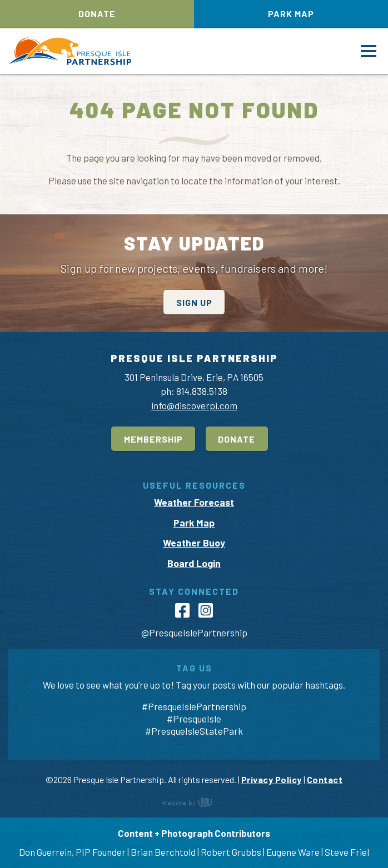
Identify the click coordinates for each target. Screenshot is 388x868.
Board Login (194, 563)
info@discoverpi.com (194, 405)
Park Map (291, 14)
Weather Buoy (194, 543)
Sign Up (194, 302)
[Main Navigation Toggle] (369, 51)
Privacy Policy (272, 779)
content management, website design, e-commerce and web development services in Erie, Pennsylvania (194, 802)
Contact (325, 779)
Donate (97, 14)
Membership (153, 439)
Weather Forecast (194, 502)
